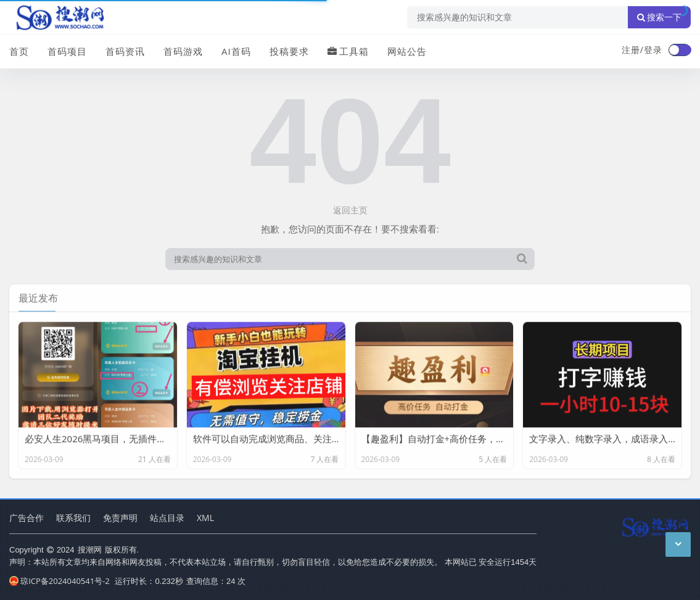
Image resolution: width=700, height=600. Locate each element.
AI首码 (236, 51)
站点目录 (167, 518)
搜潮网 (90, 549)
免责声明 (120, 518)
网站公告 (407, 51)
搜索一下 (659, 17)
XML (205, 518)
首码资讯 (125, 51)
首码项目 (67, 51)
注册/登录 (642, 50)
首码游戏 (183, 51)
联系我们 (73, 518)
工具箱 (348, 51)
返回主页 (350, 210)
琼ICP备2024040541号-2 (60, 581)
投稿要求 (289, 51)
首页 (19, 51)
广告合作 (27, 518)
